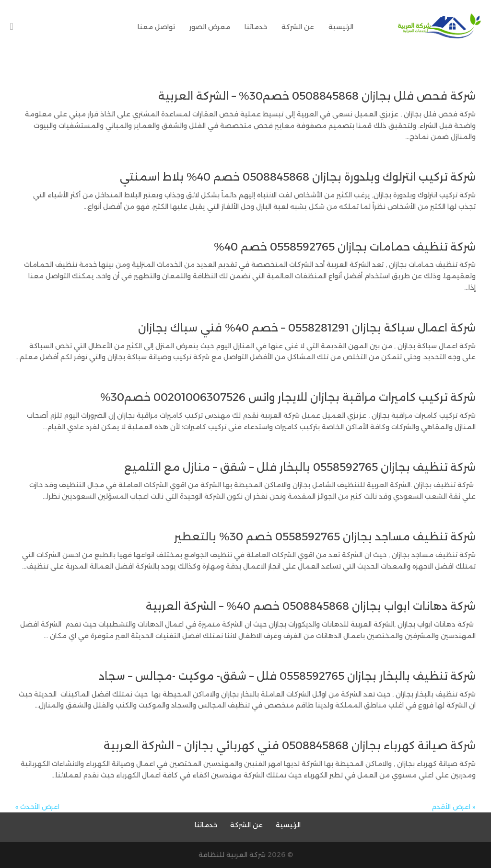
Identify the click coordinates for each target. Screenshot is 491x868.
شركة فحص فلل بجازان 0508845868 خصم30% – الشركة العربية (317, 96)
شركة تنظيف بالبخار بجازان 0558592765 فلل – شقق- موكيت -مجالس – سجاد (287, 676)
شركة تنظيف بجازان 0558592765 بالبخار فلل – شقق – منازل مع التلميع (300, 467)
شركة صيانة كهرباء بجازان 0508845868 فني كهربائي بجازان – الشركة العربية (290, 746)
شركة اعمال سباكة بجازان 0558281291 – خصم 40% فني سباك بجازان (307, 328)
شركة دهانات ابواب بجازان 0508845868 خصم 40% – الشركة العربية (311, 606)
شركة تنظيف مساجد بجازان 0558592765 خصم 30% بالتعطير (325, 537)
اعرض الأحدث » (37, 807)
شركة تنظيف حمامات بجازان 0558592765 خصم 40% (345, 247)
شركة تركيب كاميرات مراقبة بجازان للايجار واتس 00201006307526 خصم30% (288, 397)
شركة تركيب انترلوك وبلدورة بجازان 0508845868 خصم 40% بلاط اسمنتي (298, 177)
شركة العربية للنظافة (232, 855)
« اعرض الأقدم (454, 807)
